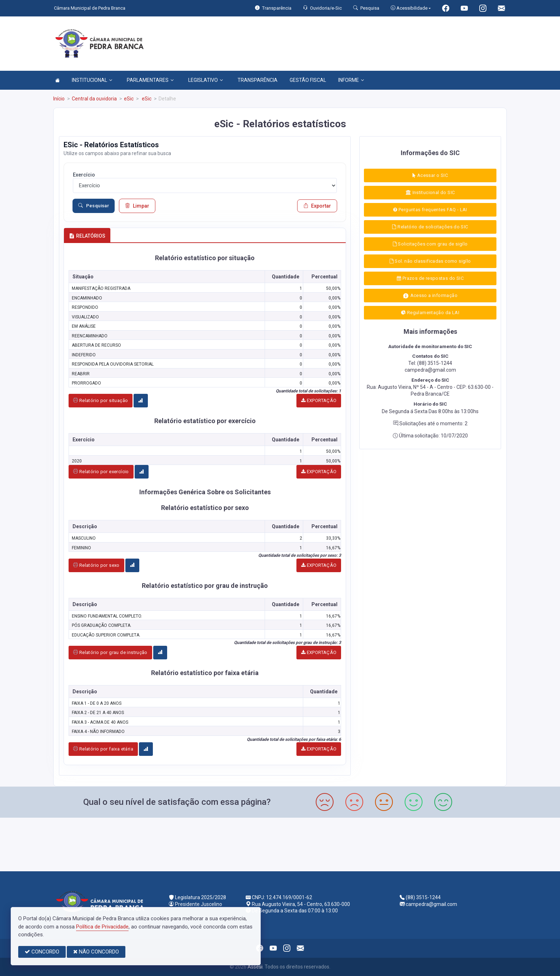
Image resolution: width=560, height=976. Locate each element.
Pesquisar (94, 206)
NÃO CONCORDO (96, 952)
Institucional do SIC (430, 192)
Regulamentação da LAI (430, 313)
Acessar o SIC (430, 175)
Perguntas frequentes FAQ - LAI (430, 210)
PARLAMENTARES (150, 80)
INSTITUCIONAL (92, 80)
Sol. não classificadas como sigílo (430, 261)
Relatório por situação (101, 400)
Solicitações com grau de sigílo (430, 244)
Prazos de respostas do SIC (430, 278)
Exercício (84, 175)
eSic (129, 99)
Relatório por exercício (101, 472)
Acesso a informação (430, 296)
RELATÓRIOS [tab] (87, 236)
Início (59, 99)
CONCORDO (42, 952)
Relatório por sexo (96, 565)
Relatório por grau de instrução (110, 652)
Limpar (137, 206)
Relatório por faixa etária (103, 749)
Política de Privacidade (102, 927)
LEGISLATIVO (206, 80)
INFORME (351, 80)
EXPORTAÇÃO (319, 400)
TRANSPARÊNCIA (257, 80)
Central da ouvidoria (94, 99)
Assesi (255, 967)
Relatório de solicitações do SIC (430, 227)
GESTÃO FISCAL (308, 80)
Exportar (317, 206)
